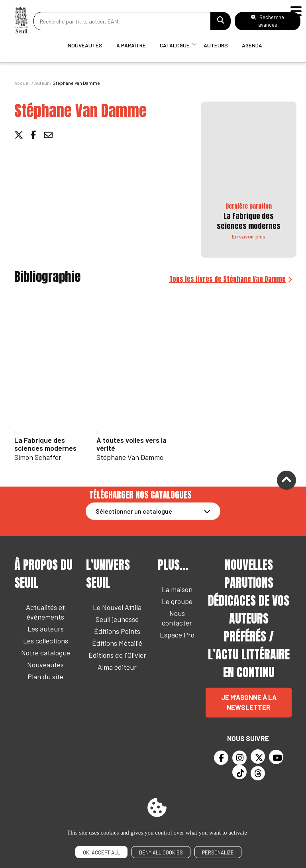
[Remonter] (286, 482)
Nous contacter (177, 618)
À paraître (131, 45)
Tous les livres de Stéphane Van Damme (228, 279)
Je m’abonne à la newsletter (249, 702)
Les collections (46, 641)
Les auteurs (46, 629)
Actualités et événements (45, 612)
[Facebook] (221, 758)
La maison (177, 589)
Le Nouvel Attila (117, 607)
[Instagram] (239, 758)
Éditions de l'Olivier (117, 655)
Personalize (218, 852)
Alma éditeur (117, 667)
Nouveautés (85, 45)
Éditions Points (117, 631)
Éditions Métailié (117, 643)
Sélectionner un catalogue (134, 511)
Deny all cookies (161, 852)
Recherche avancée (268, 21)
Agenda (252, 45)
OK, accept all (101, 852)
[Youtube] (276, 757)
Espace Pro (177, 635)
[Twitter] (258, 757)
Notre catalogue (46, 653)
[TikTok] (239, 772)
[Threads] (258, 773)
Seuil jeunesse (117, 619)
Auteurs (216, 45)
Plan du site (45, 676)
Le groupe (177, 601)
